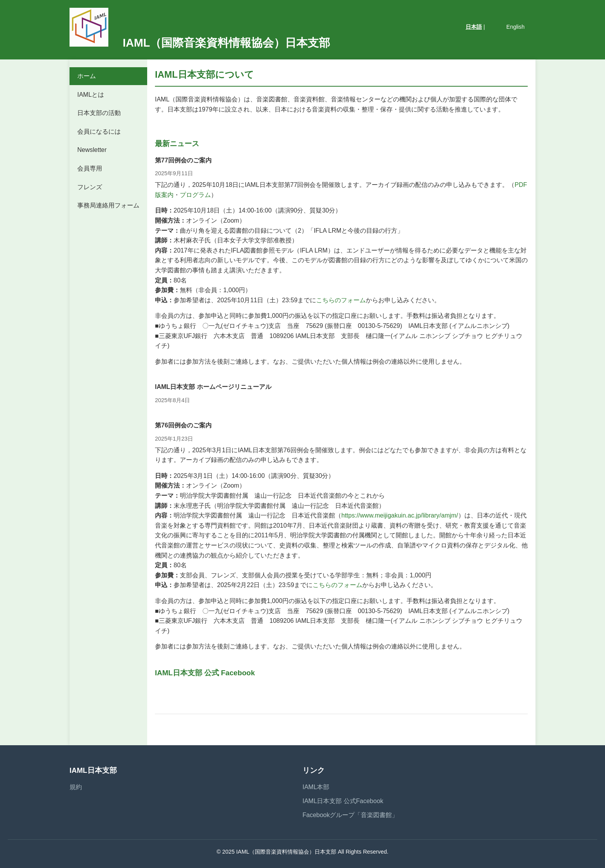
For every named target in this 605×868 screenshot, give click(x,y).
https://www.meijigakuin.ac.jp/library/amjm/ (400, 515)
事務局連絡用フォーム (108, 205)
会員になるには (99, 132)
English (515, 27)
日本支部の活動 (99, 113)
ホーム (87, 76)
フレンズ (90, 187)
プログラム (195, 195)
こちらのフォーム (341, 300)
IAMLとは (91, 95)
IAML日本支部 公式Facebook (343, 801)
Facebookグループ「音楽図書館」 (350, 815)
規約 (76, 787)
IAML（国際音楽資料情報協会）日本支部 (200, 43)
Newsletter (92, 150)
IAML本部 (316, 787)
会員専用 (90, 168)
